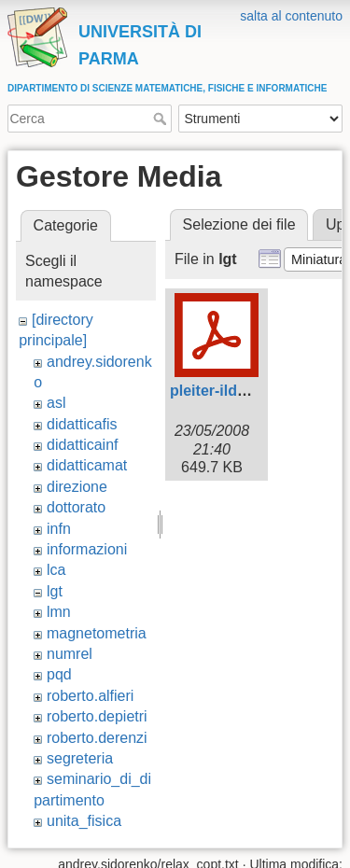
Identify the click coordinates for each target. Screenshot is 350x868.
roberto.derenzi (97, 738)
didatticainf (83, 445)
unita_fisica (84, 821)
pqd (59, 674)
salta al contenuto (291, 16)
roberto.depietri (97, 716)
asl (56, 403)
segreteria (80, 758)
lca (56, 570)
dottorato (76, 507)
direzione (77, 487)
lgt (55, 591)
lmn (59, 612)
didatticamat (87, 465)
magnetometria (97, 633)
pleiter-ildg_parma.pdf (248, 391)
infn (59, 529)
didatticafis (82, 424)
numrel (70, 654)
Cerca (162, 119)
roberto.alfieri (90, 696)
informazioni (87, 549)
